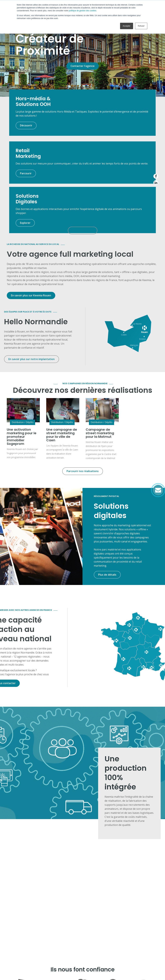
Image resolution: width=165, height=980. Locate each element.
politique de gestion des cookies (83, 11)
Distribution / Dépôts (23, 351)
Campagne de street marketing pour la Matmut (100, 362)
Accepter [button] (127, 26)
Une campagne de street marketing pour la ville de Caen (62, 364)
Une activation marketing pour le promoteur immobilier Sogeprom (22, 366)
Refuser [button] (141, 26)
